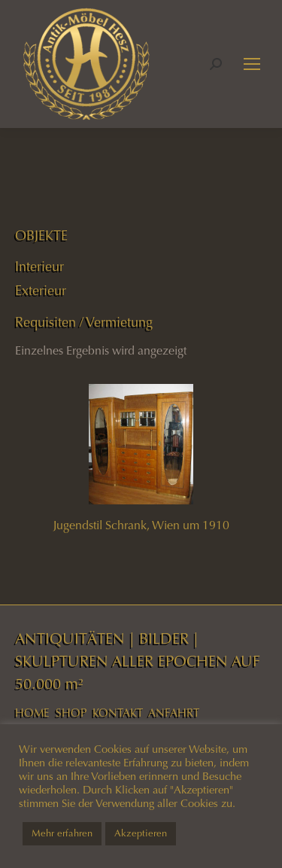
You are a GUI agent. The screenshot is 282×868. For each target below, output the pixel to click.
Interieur (39, 266)
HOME (32, 713)
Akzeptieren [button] (141, 833)
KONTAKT (118, 713)
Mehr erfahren (62, 833)
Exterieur (41, 291)
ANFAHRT (174, 713)
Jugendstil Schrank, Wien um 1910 (141, 525)
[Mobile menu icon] (252, 64)
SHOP (71, 713)
